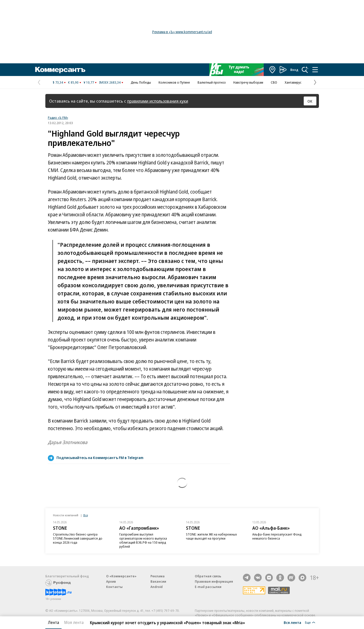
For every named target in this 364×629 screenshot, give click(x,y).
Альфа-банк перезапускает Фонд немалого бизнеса (277, 536)
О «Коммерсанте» (121, 576)
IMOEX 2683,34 (110, 82)
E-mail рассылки (208, 587)
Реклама (158, 576)
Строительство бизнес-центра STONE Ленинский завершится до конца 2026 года (78, 538)
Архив (111, 581)
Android (157, 587)
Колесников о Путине (174, 82)
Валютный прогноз (212, 82)
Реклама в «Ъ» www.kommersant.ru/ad (182, 32)
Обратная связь (208, 576)
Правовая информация (214, 581)
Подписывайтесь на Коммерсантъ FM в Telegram (100, 458)
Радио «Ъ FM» (58, 118)
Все (86, 515)
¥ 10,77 (89, 82)
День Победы (141, 82)
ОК (310, 101)
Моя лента (74, 622)
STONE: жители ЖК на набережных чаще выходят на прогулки (211, 536)
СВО (274, 82)
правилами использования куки (158, 101)
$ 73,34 (58, 82)
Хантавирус (293, 82)
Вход (294, 70)
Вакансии (158, 581)
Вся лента (292, 622)
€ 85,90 (73, 82)
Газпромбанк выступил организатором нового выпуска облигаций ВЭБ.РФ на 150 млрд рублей (143, 540)
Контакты (114, 587)
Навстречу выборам (248, 82)
